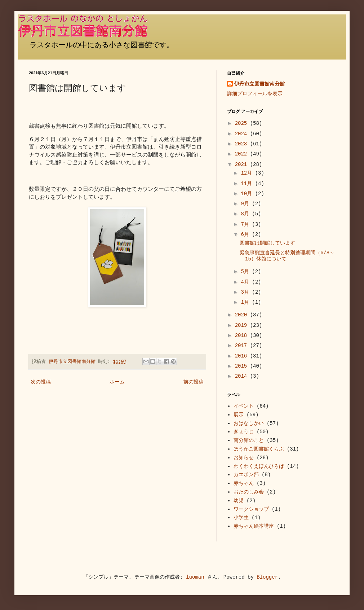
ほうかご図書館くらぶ (259, 449)
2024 (243, 134)
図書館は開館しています (267, 243)
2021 (243, 164)
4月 (246, 282)
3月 (246, 292)
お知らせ (244, 458)
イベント (244, 406)
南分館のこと (249, 440)
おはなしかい (249, 424)
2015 (243, 366)
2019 (243, 325)
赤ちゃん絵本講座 (254, 526)
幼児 (239, 501)
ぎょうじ (244, 432)
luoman (195, 577)
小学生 (241, 518)
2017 (243, 346)
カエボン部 (246, 475)
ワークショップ (251, 509)
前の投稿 (194, 382)
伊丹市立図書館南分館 (259, 84)
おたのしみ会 (249, 492)
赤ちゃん (244, 483)
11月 (248, 184)
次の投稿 (41, 382)
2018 (243, 335)
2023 (243, 144)
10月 (248, 194)
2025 (243, 123)
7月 (246, 224)
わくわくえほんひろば (259, 466)
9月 (246, 204)
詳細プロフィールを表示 (255, 94)
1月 (246, 302)
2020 (243, 315)
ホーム (117, 382)
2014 (243, 376)
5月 (246, 272)
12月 (248, 173)
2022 (243, 154)
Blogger (267, 577)
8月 (246, 214)
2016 (243, 356)
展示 (239, 415)
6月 (246, 234)
